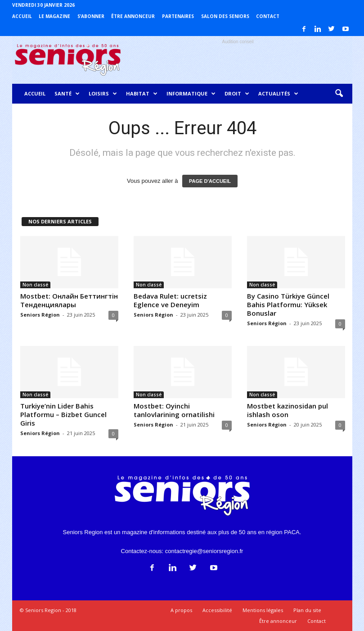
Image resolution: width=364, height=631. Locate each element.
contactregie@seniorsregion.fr (204, 551)
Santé (67, 94)
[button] (339, 94)
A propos (181, 610)
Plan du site (307, 610)
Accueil (22, 16)
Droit (237, 94)
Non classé (35, 285)
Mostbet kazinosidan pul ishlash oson (288, 410)
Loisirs (103, 94)
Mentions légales (263, 610)
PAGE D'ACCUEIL (210, 181)
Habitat (142, 94)
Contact (268, 16)
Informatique (191, 94)
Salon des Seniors (225, 16)
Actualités (278, 94)
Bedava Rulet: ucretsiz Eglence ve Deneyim (170, 300)
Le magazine (54, 16)
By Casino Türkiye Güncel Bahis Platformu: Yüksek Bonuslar (288, 304)
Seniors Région (40, 315)
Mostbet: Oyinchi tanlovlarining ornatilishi (174, 410)
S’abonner (91, 16)
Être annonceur (133, 16)
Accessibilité (217, 610)
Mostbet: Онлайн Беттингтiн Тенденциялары (69, 300)
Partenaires (178, 16)
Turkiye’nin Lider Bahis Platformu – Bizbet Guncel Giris (63, 414)
